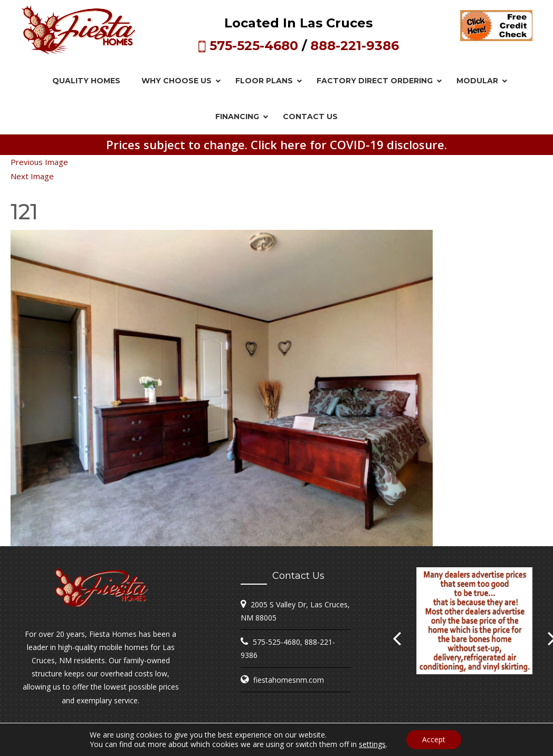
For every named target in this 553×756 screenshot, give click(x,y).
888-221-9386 (355, 46)
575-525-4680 (254, 46)
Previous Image (39, 162)
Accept (434, 739)
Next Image (32, 176)
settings (372, 744)
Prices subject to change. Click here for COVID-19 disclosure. (276, 144)
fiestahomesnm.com (289, 680)
